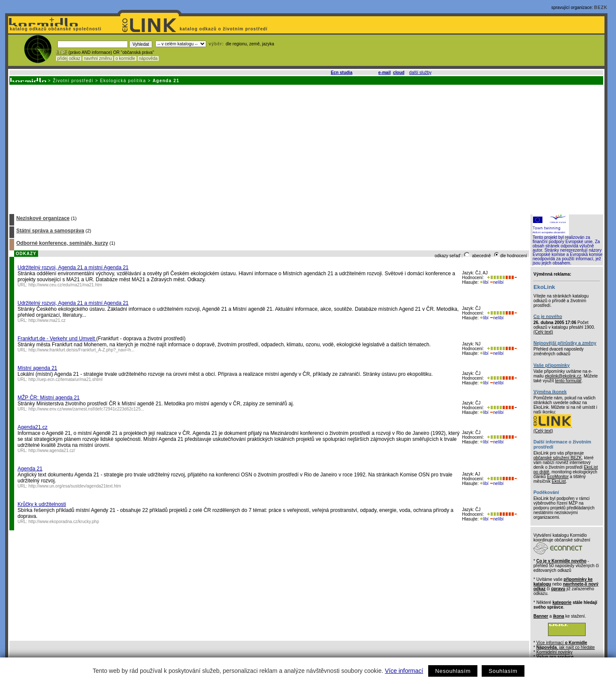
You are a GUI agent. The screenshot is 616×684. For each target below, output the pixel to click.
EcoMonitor (558, 477)
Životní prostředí (73, 81)
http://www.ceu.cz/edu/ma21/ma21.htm (65, 285)
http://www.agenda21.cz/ (52, 451)
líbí (484, 282)
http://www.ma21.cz (47, 320)
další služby (421, 73)
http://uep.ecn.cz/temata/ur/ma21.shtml (66, 379)
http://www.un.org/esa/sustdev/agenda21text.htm (75, 486)
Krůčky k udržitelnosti (42, 504)
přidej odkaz (69, 58)
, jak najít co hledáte (566, 647)
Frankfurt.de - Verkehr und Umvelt (57, 339)
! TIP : (62, 52)
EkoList (559, 481)
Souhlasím (503, 671)
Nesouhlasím (453, 671)
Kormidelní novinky (554, 652)
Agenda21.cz (33, 427)
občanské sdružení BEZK (558, 458)
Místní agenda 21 (37, 368)
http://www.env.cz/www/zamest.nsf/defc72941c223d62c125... (87, 409)
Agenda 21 (30, 469)
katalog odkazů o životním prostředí (224, 29)
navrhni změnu (98, 58)
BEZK (601, 7)
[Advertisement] (306, 149)
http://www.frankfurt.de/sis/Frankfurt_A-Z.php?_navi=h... (82, 350)
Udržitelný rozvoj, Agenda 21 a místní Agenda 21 (73, 268)
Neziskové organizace (43, 218)
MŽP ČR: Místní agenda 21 (49, 398)
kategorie (562, 602)
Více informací (404, 671)
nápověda (148, 58)
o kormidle (125, 58)
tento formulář (569, 381)
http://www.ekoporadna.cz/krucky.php (64, 522)
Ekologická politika (123, 81)
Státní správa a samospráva (50, 231)
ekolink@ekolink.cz (563, 376)
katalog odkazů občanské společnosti (55, 29)
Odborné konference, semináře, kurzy (62, 243)
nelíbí (497, 282)
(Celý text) (543, 332)
